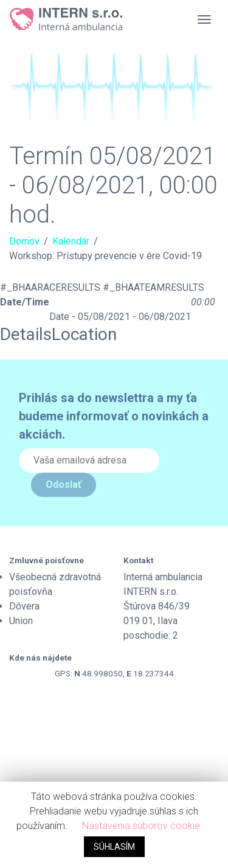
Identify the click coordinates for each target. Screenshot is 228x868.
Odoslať (64, 484)
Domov (24, 241)
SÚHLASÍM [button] (114, 847)
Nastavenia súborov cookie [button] (141, 826)
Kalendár (71, 241)
